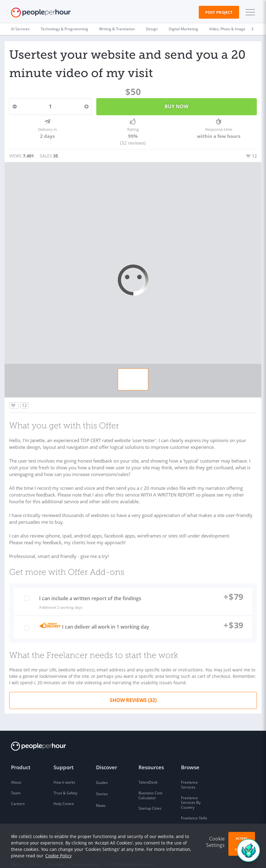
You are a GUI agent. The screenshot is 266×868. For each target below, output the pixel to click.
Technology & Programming (64, 29)
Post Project (219, 12)
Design (152, 29)
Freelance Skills (194, 809)
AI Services (20, 29)
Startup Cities (150, 800)
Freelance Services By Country (191, 794)
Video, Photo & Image (227, 29)
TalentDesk (148, 774)
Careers (18, 795)
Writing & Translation (117, 29)
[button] (249, 12)
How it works (64, 774)
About (16, 774)
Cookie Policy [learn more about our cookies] (58, 856)
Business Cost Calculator (150, 787)
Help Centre (64, 795)
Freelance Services (189, 776)
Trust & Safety (65, 784)
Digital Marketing (183, 29)
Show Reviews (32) (133, 691)
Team (16, 784)
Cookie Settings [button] (215, 842)
